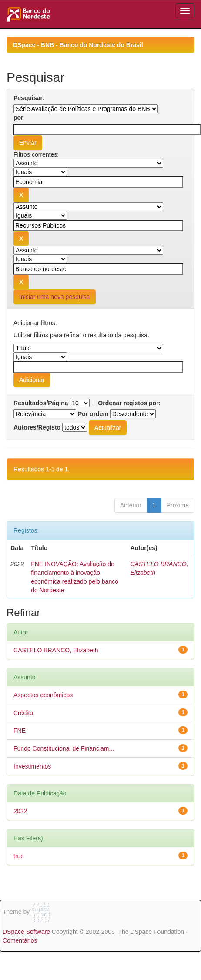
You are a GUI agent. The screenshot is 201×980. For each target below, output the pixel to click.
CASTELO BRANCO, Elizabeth (56, 650)
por (18, 117)
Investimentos (32, 766)
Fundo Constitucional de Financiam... (64, 748)
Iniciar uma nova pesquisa (55, 297)
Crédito (23, 713)
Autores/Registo (37, 427)
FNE (20, 731)
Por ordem (93, 414)
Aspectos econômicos (43, 695)
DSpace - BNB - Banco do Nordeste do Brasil (78, 45)
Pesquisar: (29, 98)
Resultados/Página (41, 403)
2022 (20, 811)
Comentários (20, 940)
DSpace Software (26, 932)
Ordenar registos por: (129, 403)
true (19, 856)
